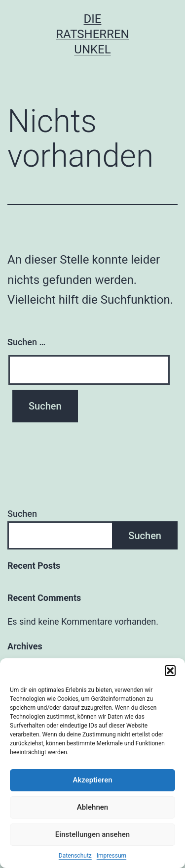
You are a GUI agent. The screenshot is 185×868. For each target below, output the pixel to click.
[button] (170, 671)
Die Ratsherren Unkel (92, 34)
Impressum (111, 856)
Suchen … (26, 342)
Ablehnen (92, 807)
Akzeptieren (92, 780)
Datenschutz (75, 856)
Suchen (22, 514)
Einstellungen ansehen (92, 834)
